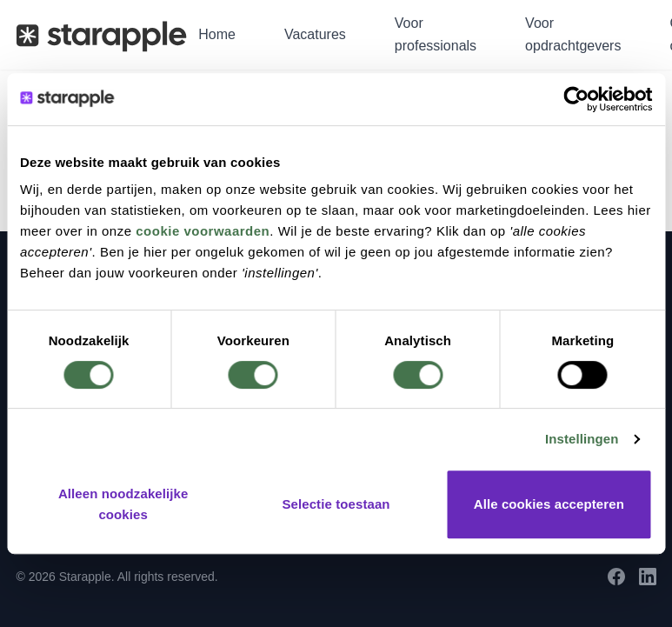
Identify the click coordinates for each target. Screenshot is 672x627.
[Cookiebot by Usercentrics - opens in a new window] (576, 99)
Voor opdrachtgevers (573, 34)
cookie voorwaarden (203, 231)
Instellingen (582, 439)
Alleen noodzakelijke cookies (123, 504)
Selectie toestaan (336, 504)
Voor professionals (436, 34)
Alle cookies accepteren (549, 504)
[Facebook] (616, 577)
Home (217, 34)
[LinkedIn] (648, 577)
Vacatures (315, 34)
